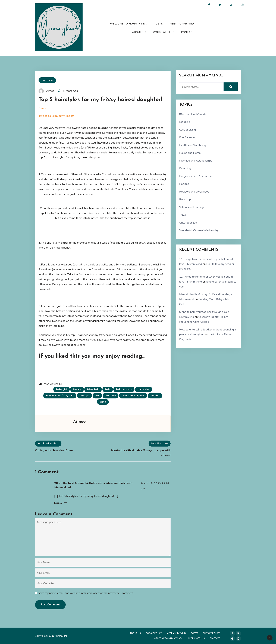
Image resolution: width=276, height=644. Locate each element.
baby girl (62, 389)
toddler (155, 396)
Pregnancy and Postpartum (196, 176)
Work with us (164, 32)
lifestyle (84, 396)
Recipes (184, 184)
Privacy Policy (211, 633)
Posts (158, 24)
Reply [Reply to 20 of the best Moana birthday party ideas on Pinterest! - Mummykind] (58, 503)
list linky (111, 396)
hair (108, 389)
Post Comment (50, 605)
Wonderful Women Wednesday (199, 230)
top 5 (103, 402)
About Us (139, 32)
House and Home (190, 153)
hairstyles (144, 389)
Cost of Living (187, 130)
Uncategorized (188, 223)
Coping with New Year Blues (54, 450)
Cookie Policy (154, 633)
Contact (188, 32)
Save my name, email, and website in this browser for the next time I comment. (86, 593)
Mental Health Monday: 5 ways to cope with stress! (141, 453)
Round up (185, 199)
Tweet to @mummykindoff (56, 116)
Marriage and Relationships (196, 161)
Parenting (47, 80)
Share (43, 108)
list (97, 396)
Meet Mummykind (182, 24)
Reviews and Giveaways (194, 192)
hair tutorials (124, 389)
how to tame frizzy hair (60, 396)
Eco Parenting (188, 137)
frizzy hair (93, 389)
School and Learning (191, 207)
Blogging (185, 122)
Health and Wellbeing (193, 145)
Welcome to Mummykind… (129, 24)
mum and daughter (133, 396)
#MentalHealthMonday (193, 114)
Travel (183, 215)
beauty (77, 389)
